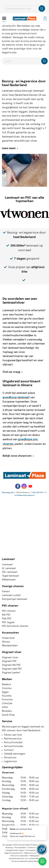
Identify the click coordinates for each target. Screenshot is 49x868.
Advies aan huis (13, 735)
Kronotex (7, 700)
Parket (6, 591)
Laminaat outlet (11, 595)
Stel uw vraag (11, 372)
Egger (5, 692)
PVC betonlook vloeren (15, 626)
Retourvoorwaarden (20, 856)
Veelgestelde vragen (15, 850)
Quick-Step (8, 715)
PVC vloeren (9, 611)
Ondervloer (8, 638)
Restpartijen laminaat (15, 599)
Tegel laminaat (11, 576)
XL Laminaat (9, 568)
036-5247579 (38, 493)
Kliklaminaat (9, 580)
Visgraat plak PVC (12, 669)
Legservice (10, 761)
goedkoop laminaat (16, 397)
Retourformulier (13, 742)
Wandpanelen (10, 646)
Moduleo (7, 711)
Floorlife (7, 696)
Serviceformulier (14, 746)
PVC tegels (8, 622)
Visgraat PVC (9, 661)
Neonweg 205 (8, 493)
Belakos (6, 684)
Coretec (7, 688)
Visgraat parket (11, 673)
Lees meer (9, 148)
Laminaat (7, 565)
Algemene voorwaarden (34, 853)
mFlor (5, 707)
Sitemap (9, 848)
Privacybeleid (20, 848)
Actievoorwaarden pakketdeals (25, 861)
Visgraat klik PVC (11, 665)
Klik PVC (6, 615)
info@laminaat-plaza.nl (24, 495)
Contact (9, 750)
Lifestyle (7, 703)
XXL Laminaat (10, 572)
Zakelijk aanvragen (15, 754)
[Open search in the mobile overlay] (24, 9)
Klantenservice (13, 739)
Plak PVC (7, 619)
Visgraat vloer (10, 657)
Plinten (6, 642)
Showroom (10, 758)
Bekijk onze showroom (17, 456)
